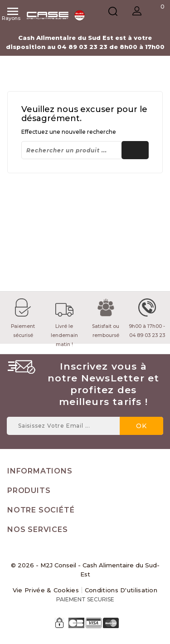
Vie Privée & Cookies (46, 590)
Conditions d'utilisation (121, 590)
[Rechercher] (85, 150)
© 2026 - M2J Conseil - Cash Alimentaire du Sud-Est (85, 570)
